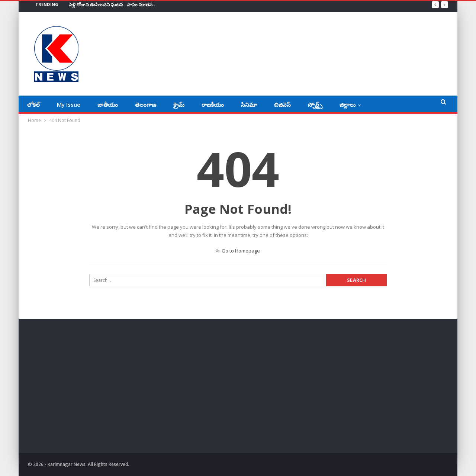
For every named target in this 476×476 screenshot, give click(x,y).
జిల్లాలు (348, 104)
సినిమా (249, 104)
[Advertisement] (94, 388)
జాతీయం (108, 104)
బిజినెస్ (282, 104)
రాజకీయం (213, 104)
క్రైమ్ (179, 104)
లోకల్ (33, 104)
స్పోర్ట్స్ (315, 104)
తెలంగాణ (146, 104)
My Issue (69, 104)
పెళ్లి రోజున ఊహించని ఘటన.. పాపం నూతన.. (112, 4)
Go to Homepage (238, 251)
